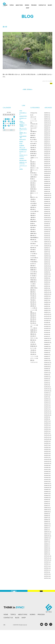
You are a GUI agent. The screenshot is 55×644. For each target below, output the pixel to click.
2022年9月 (46, 199)
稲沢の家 (32, 302)
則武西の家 (33, 221)
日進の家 (32, 156)
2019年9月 (46, 272)
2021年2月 (46, 238)
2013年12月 (47, 411)
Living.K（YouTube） (22, 123)
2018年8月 (46, 298)
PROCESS (34, 5)
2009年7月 (46, 518)
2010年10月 (47, 488)
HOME (6, 628)
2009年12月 (47, 508)
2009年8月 (46, 516)
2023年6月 (46, 181)
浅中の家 (32, 244)
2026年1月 (46, 119)
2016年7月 (46, 349)
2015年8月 (46, 371)
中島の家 (32, 166)
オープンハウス (34, 121)
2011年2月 (46, 480)
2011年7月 (46, 469)
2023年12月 (47, 169)
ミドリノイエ (33, 356)
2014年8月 (46, 395)
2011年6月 (46, 471)
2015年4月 (46, 379)
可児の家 (32, 296)
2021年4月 (46, 234)
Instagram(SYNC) (23, 116)
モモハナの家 (33, 175)
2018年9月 (46, 296)
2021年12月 (47, 218)
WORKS (27, 5)
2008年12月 (47, 532)
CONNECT (22, 161)
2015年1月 (46, 385)
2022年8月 (46, 202)
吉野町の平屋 (33, 288)
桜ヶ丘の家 (33, 140)
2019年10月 (47, 270)
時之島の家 (33, 225)
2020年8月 (46, 250)
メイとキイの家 (34, 310)
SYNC (21, 111)
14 (12, 121)
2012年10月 (47, 439)
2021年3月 (46, 236)
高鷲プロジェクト (34, 170)
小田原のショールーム (34, 158)
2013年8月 (46, 419)
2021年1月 (46, 240)
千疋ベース (33, 142)
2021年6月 (46, 230)
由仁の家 (32, 133)
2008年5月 (46, 546)
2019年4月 (46, 282)
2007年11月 (47, 558)
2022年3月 (46, 212)
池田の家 (32, 266)
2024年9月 (46, 151)
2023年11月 (47, 171)
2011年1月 (46, 482)
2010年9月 (46, 490)
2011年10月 (47, 463)
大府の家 (32, 150)
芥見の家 (32, 352)
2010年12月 (47, 484)
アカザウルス (33, 362)
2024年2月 (46, 165)
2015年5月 (46, 377)
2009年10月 (47, 512)
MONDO (21, 143)
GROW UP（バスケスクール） (23, 166)
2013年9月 (46, 417)
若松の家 (32, 183)
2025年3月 (46, 139)
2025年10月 (47, 125)
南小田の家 (33, 173)
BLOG (49, 5)
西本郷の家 (33, 346)
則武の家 (32, 278)
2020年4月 (46, 258)
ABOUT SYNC (19, 5)
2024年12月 (47, 145)
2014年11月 (47, 389)
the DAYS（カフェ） (23, 154)
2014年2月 (46, 407)
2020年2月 (46, 262)
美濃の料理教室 (34, 238)
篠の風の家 (33, 152)
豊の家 (32, 179)
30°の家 (32, 256)
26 (9, 126)
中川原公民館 (33, 262)
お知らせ (32, 117)
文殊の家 (32, 354)
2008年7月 (46, 542)
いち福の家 (33, 205)
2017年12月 (47, 314)
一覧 (27, 89)
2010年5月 (46, 498)
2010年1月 (46, 506)
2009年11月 (47, 510)
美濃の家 (32, 191)
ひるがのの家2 (33, 211)
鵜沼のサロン (33, 197)
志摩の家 (32, 306)
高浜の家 (32, 162)
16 (4, 123)
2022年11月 (47, 195)
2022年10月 (47, 197)
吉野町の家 (33, 332)
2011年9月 (46, 465)
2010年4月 (46, 500)
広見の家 (32, 336)
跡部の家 (32, 321)
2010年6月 (46, 496)
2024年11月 (47, 147)
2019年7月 (46, 276)
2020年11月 (47, 244)
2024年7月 (46, 155)
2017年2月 (46, 334)
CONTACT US (42, 5)
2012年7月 (46, 445)
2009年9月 (46, 514)
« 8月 (4, 130)
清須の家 (32, 229)
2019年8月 (46, 274)
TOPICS (12, 5)
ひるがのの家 (33, 258)
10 (5, 121)
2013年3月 (46, 429)
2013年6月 (46, 423)
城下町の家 (33, 154)
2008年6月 (46, 544)
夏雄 (51, 83)
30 (4, 128)
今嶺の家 (32, 286)
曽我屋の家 (33, 282)
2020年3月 (46, 260)
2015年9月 (46, 369)
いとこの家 (33, 328)
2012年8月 (46, 443)
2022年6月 (46, 206)
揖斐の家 (32, 290)
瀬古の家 (32, 319)
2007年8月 (46, 564)
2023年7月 (46, 179)
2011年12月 (47, 459)
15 (14, 121)
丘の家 (32, 342)
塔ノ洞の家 (33, 276)
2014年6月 (46, 399)
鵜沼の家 (32, 248)
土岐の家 (32, 187)
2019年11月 (47, 268)
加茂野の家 (33, 330)
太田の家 (32, 298)
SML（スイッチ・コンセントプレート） (23, 130)
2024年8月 (46, 153)
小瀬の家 (32, 199)
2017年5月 (46, 328)
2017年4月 (46, 330)
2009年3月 (46, 526)
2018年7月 (46, 300)
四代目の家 (33, 274)
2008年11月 (47, 534)
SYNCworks (33, 124)
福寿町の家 (33, 233)
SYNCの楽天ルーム (23, 114)
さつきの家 (33, 254)
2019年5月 (46, 280)
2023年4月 (46, 185)
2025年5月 (46, 135)
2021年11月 (47, 220)
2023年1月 (46, 191)
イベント (32, 119)
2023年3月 (46, 187)
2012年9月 (46, 441)
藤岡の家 (32, 138)
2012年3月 (46, 453)
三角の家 (32, 350)
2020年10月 (47, 246)
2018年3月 (46, 308)
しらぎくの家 (33, 242)
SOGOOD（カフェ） (23, 119)
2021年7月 (46, 228)
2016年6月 (46, 351)
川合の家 (32, 213)
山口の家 (32, 146)
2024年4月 (46, 161)
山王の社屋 (33, 203)
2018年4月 (46, 306)
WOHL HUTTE (23, 141)
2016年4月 (46, 355)
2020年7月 (46, 252)
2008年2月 (46, 552)
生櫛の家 (32, 215)
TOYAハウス (33, 338)
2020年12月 (47, 242)
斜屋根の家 (33, 270)
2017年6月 (46, 326)
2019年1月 (46, 288)
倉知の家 (32, 252)
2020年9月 (46, 248)
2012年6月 (46, 447)
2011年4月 (46, 475)
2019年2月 (46, 286)
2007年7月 (46, 566)
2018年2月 (46, 310)
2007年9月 (46, 562)
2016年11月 (47, 341)
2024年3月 (46, 163)
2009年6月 (46, 520)
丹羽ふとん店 (22, 149)
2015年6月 (46, 375)
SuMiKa (21, 172)
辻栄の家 (32, 344)
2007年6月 (46, 568)
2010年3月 (46, 502)
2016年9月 (46, 345)
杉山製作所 (22, 147)
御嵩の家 (32, 240)
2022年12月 (47, 193)
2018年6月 (46, 302)
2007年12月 (47, 556)
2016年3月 (46, 357)
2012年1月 (46, 457)
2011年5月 (46, 473)
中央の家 (32, 201)
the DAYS (32, 264)
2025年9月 (46, 127)
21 (12, 123)
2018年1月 (46, 312)
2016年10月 (47, 343)
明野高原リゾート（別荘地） (23, 126)
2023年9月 (46, 175)
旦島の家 (32, 304)
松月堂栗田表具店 (23, 152)
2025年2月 (46, 141)
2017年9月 (46, 320)
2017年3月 (46, 332)
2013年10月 (47, 415)
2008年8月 (46, 540)
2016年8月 (46, 347)
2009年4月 (46, 524)
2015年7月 (46, 373)
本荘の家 (32, 250)
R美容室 (32, 135)
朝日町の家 (33, 189)
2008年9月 (46, 538)
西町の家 (32, 340)
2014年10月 (47, 391)
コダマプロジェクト (23, 169)
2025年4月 (46, 137)
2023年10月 (47, 173)
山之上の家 (33, 181)
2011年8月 (46, 467)
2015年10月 (47, 367)
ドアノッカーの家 (34, 325)
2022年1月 (46, 216)
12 (9, 121)
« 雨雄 (24, 89)
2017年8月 (46, 322)
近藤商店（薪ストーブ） (23, 135)
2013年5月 (46, 425)
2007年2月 (46, 576)
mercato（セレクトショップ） (23, 158)
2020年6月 (46, 254)
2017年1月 (46, 336)
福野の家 (32, 219)
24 (5, 126)
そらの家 (32, 284)
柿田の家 (32, 315)
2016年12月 (47, 338)
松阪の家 (32, 164)
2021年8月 (46, 226)
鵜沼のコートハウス (34, 194)
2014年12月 (47, 387)
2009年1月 (46, 530)
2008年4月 (46, 548)
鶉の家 (32, 223)
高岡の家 (32, 313)
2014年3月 (46, 405)
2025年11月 (47, 123)
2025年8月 (46, 129)
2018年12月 (47, 290)
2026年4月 (46, 113)
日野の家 (32, 317)
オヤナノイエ (33, 358)
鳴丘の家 (32, 294)
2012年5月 (46, 449)
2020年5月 (46, 256)
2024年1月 (46, 167)
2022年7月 (46, 204)
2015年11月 (47, 365)
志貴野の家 (33, 177)
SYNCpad (32, 113)
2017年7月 (46, 324)
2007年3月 (46, 574)
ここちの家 (33, 308)
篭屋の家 (32, 185)
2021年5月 (46, 232)
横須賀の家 (33, 268)
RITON (21, 145)
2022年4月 (46, 210)
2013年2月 (46, 431)
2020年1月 (46, 264)
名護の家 (32, 148)
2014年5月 (46, 401)
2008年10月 (47, 536)
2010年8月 (46, 492)
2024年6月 (46, 157)
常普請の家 (33, 280)
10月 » (11, 130)
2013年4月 (46, 427)
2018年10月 (47, 294)
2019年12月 (47, 266)
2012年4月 (46, 451)
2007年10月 (47, 560)
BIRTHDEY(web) (23, 163)
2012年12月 (47, 435)
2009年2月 (46, 528)
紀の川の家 (33, 144)
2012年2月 (46, 455)
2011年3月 (46, 477)
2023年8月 (46, 177)
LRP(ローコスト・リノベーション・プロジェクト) (34, 127)
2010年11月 (47, 486)
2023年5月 (46, 183)
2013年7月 (46, 421)
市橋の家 (32, 231)
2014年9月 (46, 393)
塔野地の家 (33, 260)
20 (11, 123)
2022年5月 (46, 208)
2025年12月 (47, 121)
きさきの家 (33, 272)
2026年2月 (46, 117)
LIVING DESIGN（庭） (23, 138)
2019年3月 (46, 284)
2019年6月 (46, 278)
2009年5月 (46, 522)
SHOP (28, 8)
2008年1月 (46, 554)
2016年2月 (46, 359)
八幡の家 (32, 217)
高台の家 (32, 323)
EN (51, 5)
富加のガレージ (34, 168)
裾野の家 (32, 236)
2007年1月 (46, 578)
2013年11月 (47, 413)
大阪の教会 (33, 131)
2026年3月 (46, 115)
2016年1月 (46, 361)
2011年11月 (47, 461)
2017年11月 (47, 316)
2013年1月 (46, 433)
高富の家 (32, 227)
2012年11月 (47, 437)
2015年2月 (46, 383)
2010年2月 (46, 504)
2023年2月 (46, 189)
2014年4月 (46, 403)
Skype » (31, 89)
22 (14, 123)
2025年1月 (46, 143)
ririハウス (32, 348)
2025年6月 (46, 133)
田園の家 (32, 334)
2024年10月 (47, 149)
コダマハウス (33, 246)
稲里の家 (32, 209)
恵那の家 (32, 207)
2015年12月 (47, 363)
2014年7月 (46, 397)
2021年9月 (46, 224)
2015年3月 (46, 381)
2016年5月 (46, 353)
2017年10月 (47, 318)
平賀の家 (32, 300)
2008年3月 (46, 550)
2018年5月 (46, 304)
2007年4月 (46, 572)
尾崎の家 (32, 292)
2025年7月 (46, 131)
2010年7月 (46, 494)
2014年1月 (46, 409)
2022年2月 (46, 214)
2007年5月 (46, 570)
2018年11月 (47, 292)
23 (4, 126)
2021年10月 (47, 222)
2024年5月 (46, 159)
